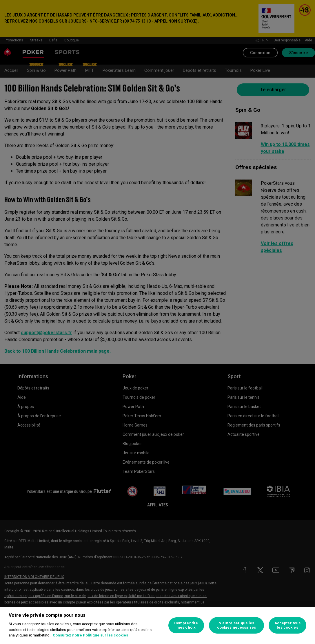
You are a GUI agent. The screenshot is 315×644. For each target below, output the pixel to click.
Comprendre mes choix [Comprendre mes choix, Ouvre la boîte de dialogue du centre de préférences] (186, 625)
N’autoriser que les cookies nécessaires (236, 625)
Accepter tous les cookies (288, 625)
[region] (157, 625)
